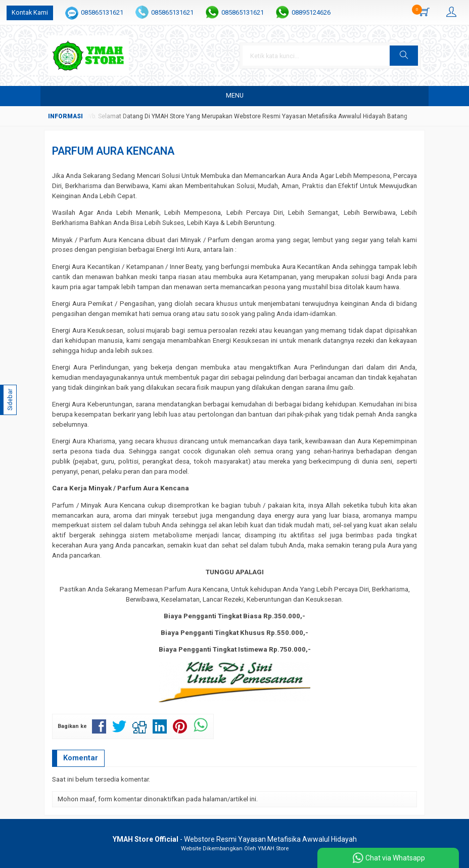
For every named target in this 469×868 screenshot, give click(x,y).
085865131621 (102, 12)
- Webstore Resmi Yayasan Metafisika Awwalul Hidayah (235, 839)
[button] (404, 56)
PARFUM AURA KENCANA (113, 151)
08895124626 (311, 12)
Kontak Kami (30, 12)
